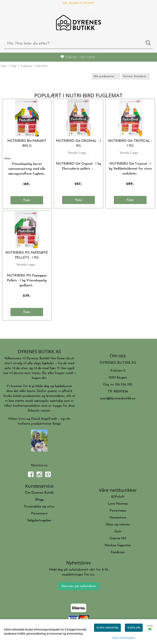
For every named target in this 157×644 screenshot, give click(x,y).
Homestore (118, 518)
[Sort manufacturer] (106, 76)
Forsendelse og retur (39, 507)
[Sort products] (136, 76)
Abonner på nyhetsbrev (79, 586)
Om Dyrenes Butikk (39, 493)
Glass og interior (118, 525)
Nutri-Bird (41, 66)
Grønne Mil (118, 539)
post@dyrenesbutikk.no (118, 399)
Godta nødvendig (107, 627)
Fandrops (118, 552)
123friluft (118, 497)
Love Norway (118, 504)
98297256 (121, 392)
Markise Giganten (118, 545)
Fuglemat (25, 66)
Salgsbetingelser (39, 521)
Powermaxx (118, 511)
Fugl (13, 66)
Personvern (39, 514)
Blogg (39, 500)
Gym (118, 532)
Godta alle (134, 627)
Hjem (4, 66)
